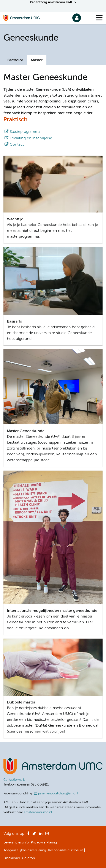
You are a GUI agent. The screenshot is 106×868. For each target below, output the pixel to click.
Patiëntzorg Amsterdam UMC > (53, 2)
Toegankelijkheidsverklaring (25, 850)
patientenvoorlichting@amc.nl (58, 794)
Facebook (28, 835)
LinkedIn (41, 835)
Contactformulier (15, 780)
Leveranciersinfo (16, 843)
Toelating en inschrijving (31, 138)
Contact (17, 145)
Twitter (34, 835)
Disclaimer (12, 858)
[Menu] (99, 18)
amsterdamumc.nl (38, 812)
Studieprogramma (25, 132)
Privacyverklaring (44, 843)
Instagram (47, 835)
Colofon (28, 858)
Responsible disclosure (66, 850)
